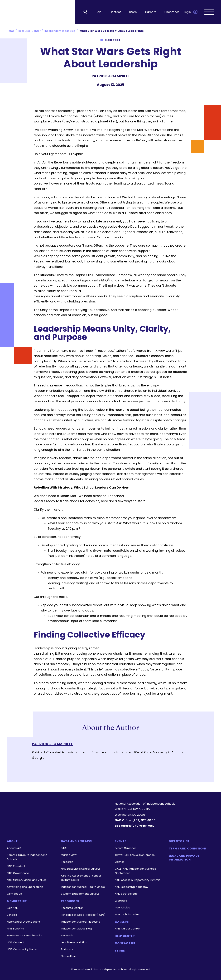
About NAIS (14, 848)
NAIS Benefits (15, 929)
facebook (101, 93)
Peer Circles (122, 907)
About (12, 841)
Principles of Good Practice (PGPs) (83, 915)
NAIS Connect (16, 942)
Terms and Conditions (188, 849)
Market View (69, 855)
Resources (70, 901)
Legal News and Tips (74, 942)
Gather (119, 862)
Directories (172, 12)
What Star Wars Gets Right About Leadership (112, 31)
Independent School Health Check (83, 887)
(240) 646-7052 (143, 826)
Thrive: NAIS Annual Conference (135, 855)
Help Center (125, 936)
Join (99, 12)
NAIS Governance (18, 873)
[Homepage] (57, 807)
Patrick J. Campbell (52, 744)
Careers (151, 12)
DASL (64, 848)
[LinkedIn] (48, 820)
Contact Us (14, 894)
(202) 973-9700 (144, 820)
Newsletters (69, 956)
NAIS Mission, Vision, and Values (27, 880)
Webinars (121, 901)
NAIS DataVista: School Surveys (81, 869)
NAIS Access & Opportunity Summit (137, 880)
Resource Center (30, 31)
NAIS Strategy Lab (126, 894)
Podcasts (67, 949)
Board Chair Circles (127, 914)
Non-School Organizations (24, 922)
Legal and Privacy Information (184, 858)
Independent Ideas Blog (60, 31)
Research (67, 862)
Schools (12, 915)
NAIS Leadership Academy (131, 887)
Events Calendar (125, 848)
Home (11, 31)
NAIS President (16, 866)
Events (121, 841)
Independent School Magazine (81, 922)
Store (133, 12)
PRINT (129, 93)
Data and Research (77, 841)
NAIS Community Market (22, 949)
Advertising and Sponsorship (25, 887)
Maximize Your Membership (24, 935)
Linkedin (92, 93)
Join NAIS (13, 908)
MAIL (120, 93)
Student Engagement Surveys (80, 894)
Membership (17, 901)
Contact (115, 12)
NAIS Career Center (127, 929)
